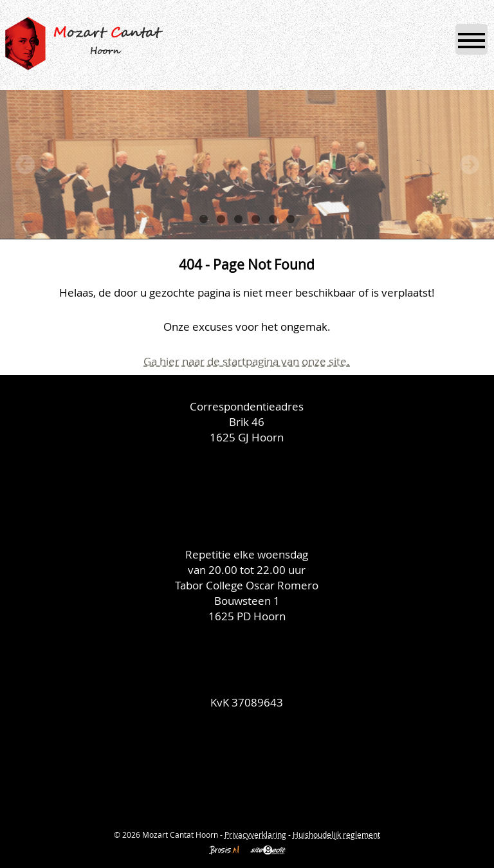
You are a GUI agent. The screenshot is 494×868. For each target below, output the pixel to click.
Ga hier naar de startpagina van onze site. (247, 361)
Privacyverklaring (255, 835)
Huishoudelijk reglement (336, 835)
